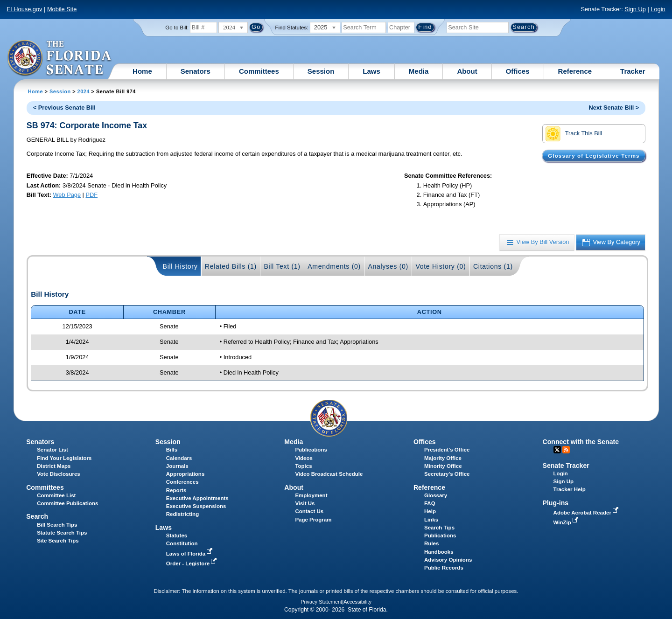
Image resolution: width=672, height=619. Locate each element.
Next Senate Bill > (614, 108)
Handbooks (439, 552)
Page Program (313, 520)
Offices (518, 71)
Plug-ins (556, 503)
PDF (91, 195)
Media (419, 71)
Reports (176, 490)
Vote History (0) (441, 266)
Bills (172, 450)
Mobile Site (62, 9)
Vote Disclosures (59, 474)
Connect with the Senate (581, 442)
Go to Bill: (177, 28)
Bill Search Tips (57, 525)
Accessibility (357, 602)
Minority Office (443, 466)
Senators (196, 71)
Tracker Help (570, 489)
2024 (84, 91)
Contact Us (309, 511)
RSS (566, 450)
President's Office (447, 450)
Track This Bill (574, 134)
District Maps (54, 466)
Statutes (177, 536)
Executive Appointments (197, 498)
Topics (303, 466)
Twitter (557, 450)
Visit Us (305, 503)
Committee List (56, 495)
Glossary (436, 495)
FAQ (430, 503)
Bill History (180, 266)
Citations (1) (493, 266)
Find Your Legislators (64, 458)
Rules (431, 543)
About (467, 71)
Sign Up (635, 9)
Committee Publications (67, 503)
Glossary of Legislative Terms (594, 156)
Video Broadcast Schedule (329, 474)
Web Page (67, 195)
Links (431, 520)
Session (321, 71)
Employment (311, 495)
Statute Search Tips (62, 533)
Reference (575, 71)
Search (37, 516)
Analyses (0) (388, 266)
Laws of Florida (190, 554)
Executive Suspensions (196, 506)
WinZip (567, 522)
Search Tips (439, 528)
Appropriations (185, 474)
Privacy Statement (321, 602)
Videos (304, 458)
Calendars (179, 458)
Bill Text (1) (282, 266)
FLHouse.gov (24, 9)
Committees (259, 71)
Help (430, 511)
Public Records (444, 568)
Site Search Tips (58, 541)
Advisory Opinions (448, 560)
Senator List (52, 450)
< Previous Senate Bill (64, 108)
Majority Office (443, 458)
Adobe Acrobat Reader (587, 513)
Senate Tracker (566, 466)
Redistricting (182, 514)
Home (142, 71)
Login (658, 9)
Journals (177, 466)
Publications (311, 450)
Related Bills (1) (231, 266)
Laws (371, 71)
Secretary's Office (447, 474)
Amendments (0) (334, 266)
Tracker (633, 71)
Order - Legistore (192, 563)
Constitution (182, 543)
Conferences (182, 482)
